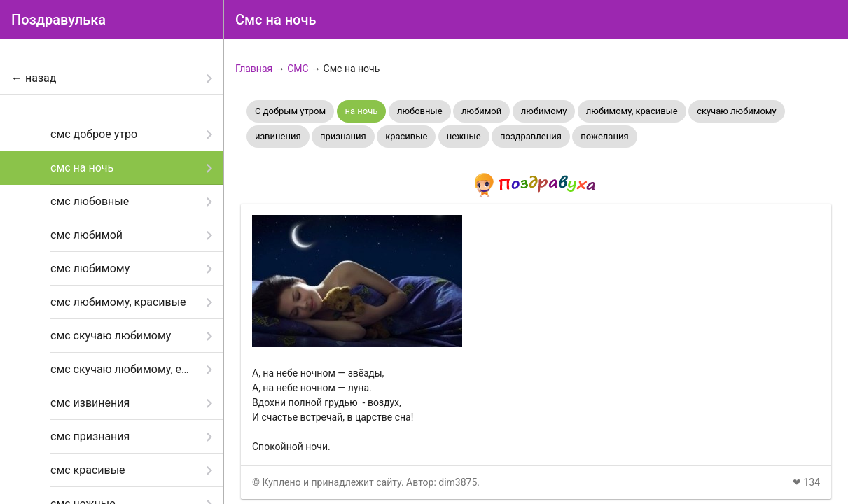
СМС (298, 69)
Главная (254, 69)
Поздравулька (58, 20)
